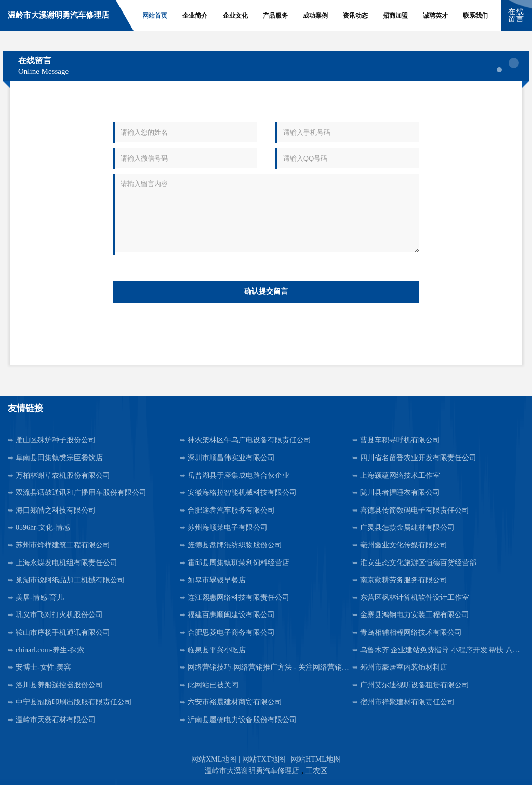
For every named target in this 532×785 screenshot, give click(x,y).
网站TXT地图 (264, 759)
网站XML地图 (214, 759)
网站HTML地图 (316, 759)
